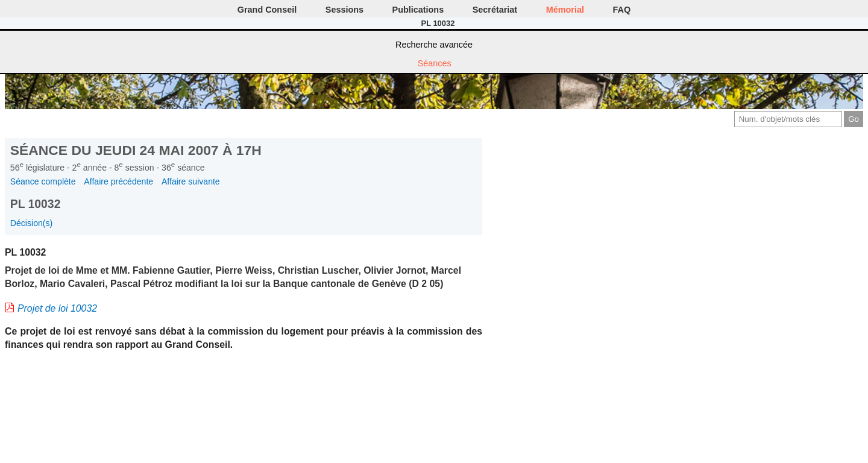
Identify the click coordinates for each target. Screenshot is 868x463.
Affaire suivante (191, 181)
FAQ (622, 10)
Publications (418, 10)
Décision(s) (31, 223)
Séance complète (43, 181)
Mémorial (565, 10)
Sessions (344, 10)
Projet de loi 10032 (57, 308)
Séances (435, 63)
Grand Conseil (267, 10)
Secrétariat (495, 10)
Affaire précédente (118, 181)
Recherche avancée (434, 45)
